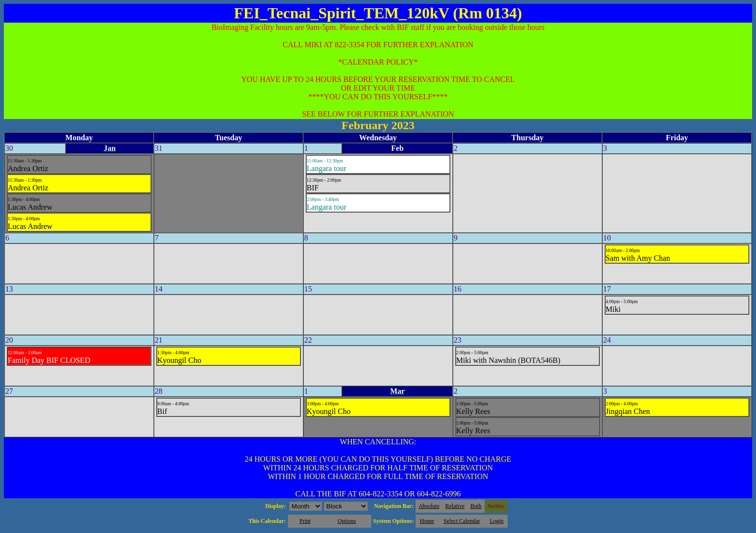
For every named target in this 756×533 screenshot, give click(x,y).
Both (476, 506)
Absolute (429, 506)
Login (497, 521)
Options (347, 521)
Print (305, 521)
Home (427, 521)
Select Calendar (462, 521)
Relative (455, 506)
